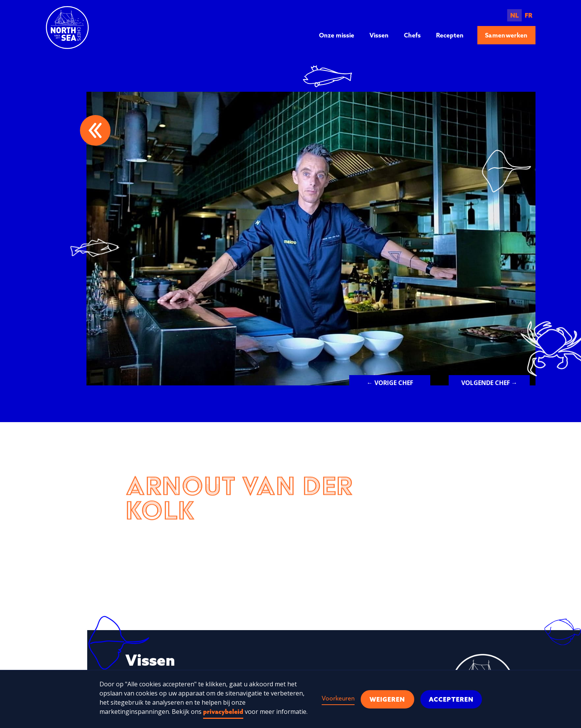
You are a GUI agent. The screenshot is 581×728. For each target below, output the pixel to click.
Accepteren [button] (451, 699)
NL (514, 15)
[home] (67, 28)
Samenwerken (506, 35)
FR (529, 15)
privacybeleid (223, 712)
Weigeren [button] (387, 699)
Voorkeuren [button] (338, 698)
